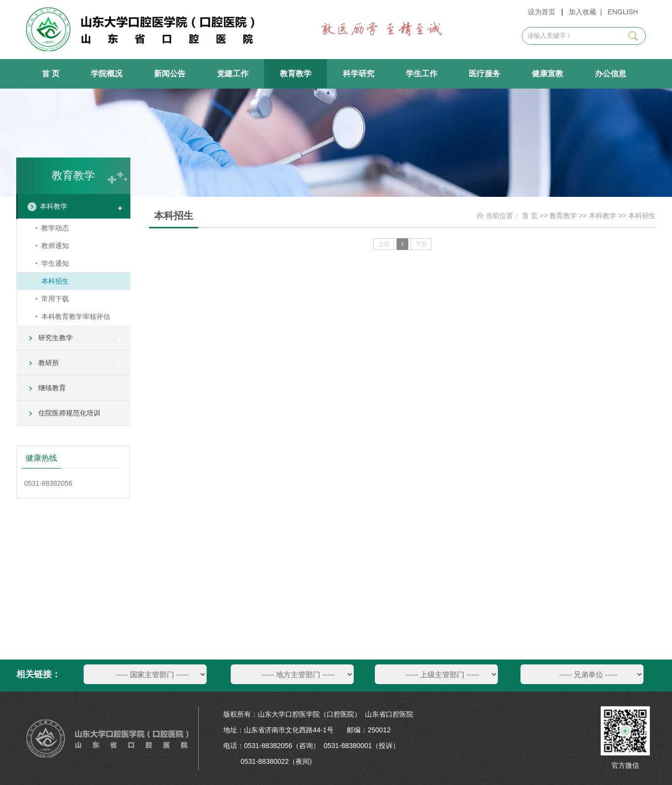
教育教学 (296, 74)
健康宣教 (548, 74)
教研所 (49, 363)
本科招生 (55, 281)
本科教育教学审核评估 (76, 316)
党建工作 (233, 74)
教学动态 (55, 228)
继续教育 (52, 388)
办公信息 (611, 74)
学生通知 (55, 263)
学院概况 (107, 74)
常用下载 (55, 299)
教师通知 (55, 246)
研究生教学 (56, 338)
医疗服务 (485, 74)
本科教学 (54, 206)
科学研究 (359, 74)
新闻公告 (170, 74)
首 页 (51, 74)
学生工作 (422, 74)
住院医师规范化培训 (69, 413)
